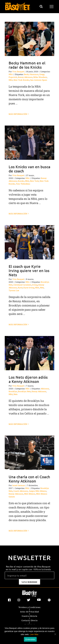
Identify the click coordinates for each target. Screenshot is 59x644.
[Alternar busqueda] (41, 6)
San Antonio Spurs (39, 80)
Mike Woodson (40, 77)
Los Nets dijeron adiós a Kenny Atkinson (28, 379)
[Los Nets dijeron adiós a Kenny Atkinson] (29, 353)
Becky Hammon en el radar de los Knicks (27, 65)
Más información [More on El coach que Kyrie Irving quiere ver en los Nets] (18, 324)
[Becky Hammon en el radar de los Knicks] (29, 39)
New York (34, 181)
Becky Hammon (31, 74)
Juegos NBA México (38, 491)
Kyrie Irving (29, 288)
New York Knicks (21, 80)
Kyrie (20, 288)
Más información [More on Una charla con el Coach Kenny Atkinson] (18, 531)
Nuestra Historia (29, 616)
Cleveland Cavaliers (22, 285)
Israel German (19, 485)
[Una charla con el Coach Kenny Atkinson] (29, 453)
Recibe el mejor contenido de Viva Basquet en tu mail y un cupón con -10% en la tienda (28, 568)
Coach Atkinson (21, 491)
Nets (42, 288)
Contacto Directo (29, 620)
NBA (11, 74)
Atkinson (45, 389)
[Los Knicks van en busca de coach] (29, 143)
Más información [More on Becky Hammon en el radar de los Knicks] (18, 114)
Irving (35, 285)
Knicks (21, 181)
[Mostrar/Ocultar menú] (52, 7)
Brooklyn (13, 391)
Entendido (30, 639)
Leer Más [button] (34, 634)
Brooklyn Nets (24, 391)
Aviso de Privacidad (30, 612)
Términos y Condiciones (29, 607)
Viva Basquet (18, 71)
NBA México (30, 494)
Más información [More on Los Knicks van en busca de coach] (18, 214)
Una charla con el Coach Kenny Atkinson (29, 479)
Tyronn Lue (14, 290)
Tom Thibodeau (23, 184)
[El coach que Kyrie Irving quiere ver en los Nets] (29, 242)
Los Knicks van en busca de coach (29, 169)
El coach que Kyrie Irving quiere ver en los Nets (29, 271)
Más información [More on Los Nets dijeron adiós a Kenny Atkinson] (18, 424)
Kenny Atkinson (25, 77)
